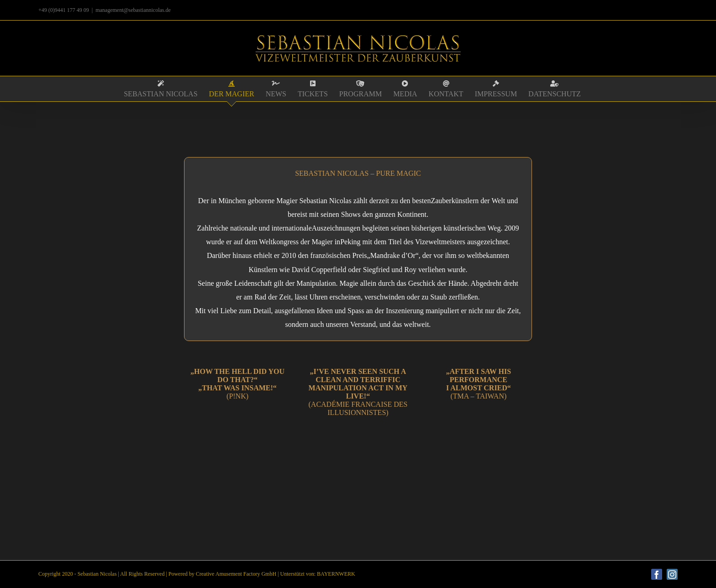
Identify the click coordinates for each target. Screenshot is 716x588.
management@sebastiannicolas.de (133, 10)
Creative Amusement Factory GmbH (236, 574)
